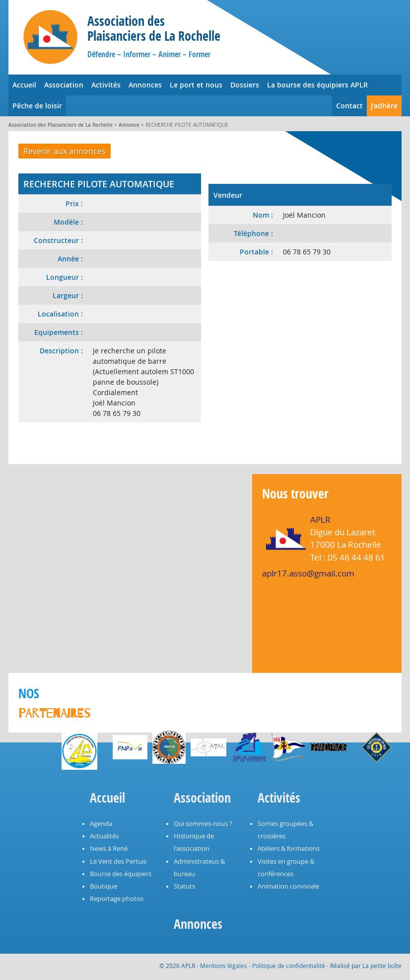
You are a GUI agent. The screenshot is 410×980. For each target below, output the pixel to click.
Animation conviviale (288, 886)
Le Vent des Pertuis (118, 861)
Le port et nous (196, 85)
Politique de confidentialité (289, 966)
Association (64, 85)
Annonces (145, 85)
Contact (349, 106)
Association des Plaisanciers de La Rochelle (61, 125)
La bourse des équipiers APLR (317, 85)
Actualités (104, 836)
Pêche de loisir (37, 106)
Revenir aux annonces (65, 151)
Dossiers (245, 85)
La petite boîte (382, 966)
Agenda (101, 824)
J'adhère (384, 106)
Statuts (184, 886)
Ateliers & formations (289, 849)
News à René (109, 849)
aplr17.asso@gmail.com (308, 573)
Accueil (24, 85)
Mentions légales (224, 966)
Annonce (129, 125)
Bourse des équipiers (121, 874)
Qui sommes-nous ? (203, 824)
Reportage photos (117, 899)
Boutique (103, 886)
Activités (106, 85)
